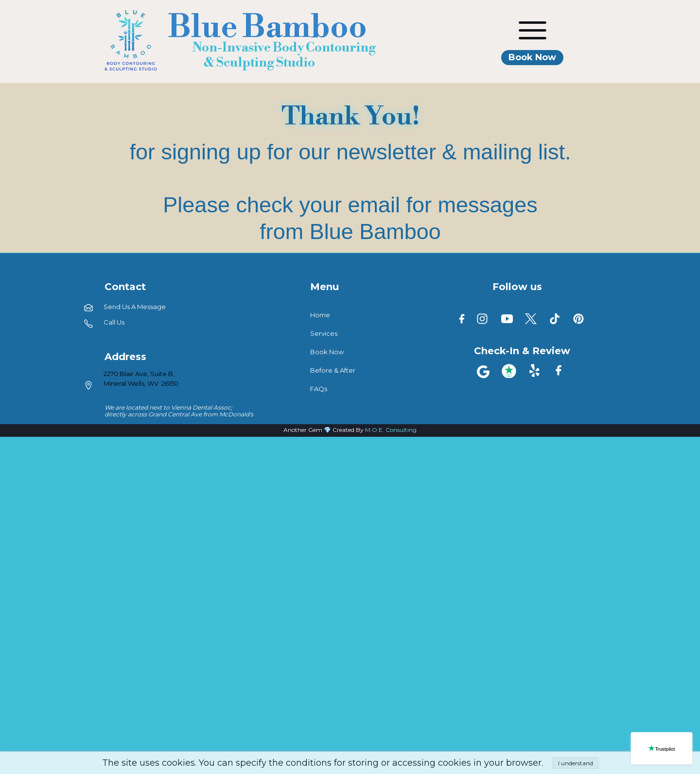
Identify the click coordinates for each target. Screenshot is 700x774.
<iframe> (350, 606)
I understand (576, 763)
